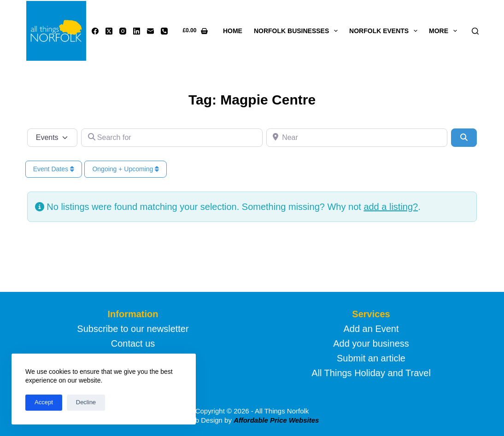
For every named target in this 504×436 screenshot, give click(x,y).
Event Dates (54, 169)
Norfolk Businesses (298, 31)
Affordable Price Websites (276, 420)
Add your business (371, 343)
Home (233, 31)
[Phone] (164, 31)
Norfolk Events (385, 31)
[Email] (150, 31)
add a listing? (391, 207)
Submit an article (371, 358)
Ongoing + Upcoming (126, 169)
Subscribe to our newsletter (133, 329)
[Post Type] (53, 138)
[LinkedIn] (137, 31)
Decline (86, 402)
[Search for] (172, 138)
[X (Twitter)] (109, 31)
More (445, 31)
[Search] (475, 31)
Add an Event (371, 329)
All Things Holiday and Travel (371, 373)
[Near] (357, 138)
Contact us (133, 343)
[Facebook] (95, 31)
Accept (44, 402)
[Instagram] (123, 31)
